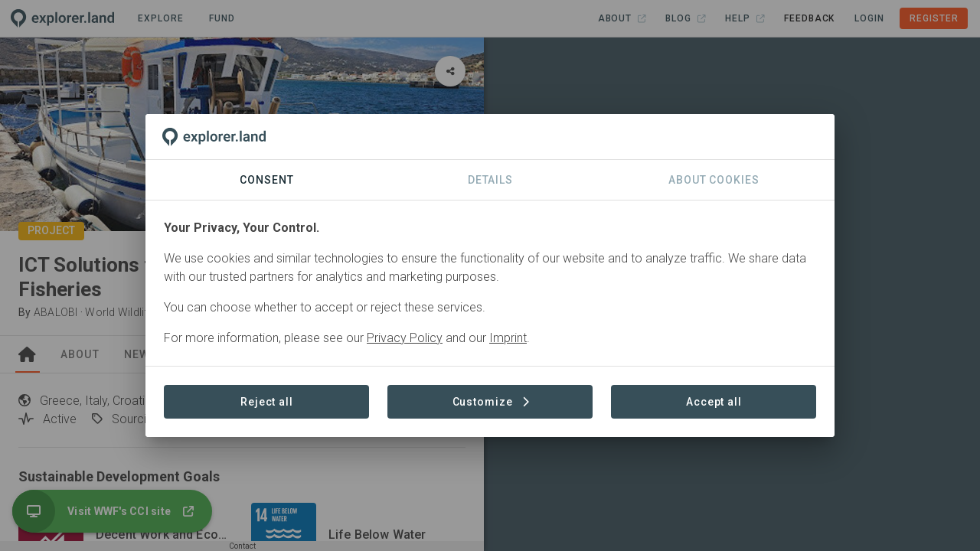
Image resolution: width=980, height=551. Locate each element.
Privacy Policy (405, 338)
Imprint (508, 338)
